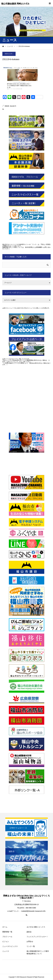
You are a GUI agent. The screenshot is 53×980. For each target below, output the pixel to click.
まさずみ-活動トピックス (36, 927)
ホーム (5, 927)
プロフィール (7, 937)
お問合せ (30, 941)
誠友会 (29, 932)
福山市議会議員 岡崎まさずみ (15, 4)
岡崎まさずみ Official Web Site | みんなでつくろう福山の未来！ (27, 897)
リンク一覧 (31, 946)
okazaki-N (13, 106)
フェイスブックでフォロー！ (37, 937)
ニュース (6, 951)
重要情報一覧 (7, 932)
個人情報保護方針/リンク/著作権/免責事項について (38, 952)
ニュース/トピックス (10, 946)
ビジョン (6, 941)
